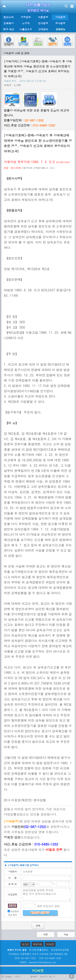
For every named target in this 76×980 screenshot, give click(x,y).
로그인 (25, 944)
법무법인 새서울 (38, 10)
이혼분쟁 (43, 17)
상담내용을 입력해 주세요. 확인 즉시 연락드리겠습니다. (47, 894)
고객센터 (43, 29)
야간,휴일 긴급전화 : (29, 125)
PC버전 (50, 944)
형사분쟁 (60, 23)
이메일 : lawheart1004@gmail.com (38, 962)
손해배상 (9, 23)
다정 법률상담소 (38, 5)
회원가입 (38, 944)
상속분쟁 (60, 17)
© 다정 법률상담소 (39, 950)
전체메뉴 (60, 29)
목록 (38, 926)
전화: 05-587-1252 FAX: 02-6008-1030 (38, 958)
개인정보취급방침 (60, 950)
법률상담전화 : (24, 120)
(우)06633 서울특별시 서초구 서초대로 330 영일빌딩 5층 (38, 954)
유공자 (26, 23)
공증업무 (26, 17)
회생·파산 (9, 29)
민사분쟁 (43, 23)
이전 (45, 934)
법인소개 (9, 17)
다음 (66, 934)
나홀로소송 (26, 29)
